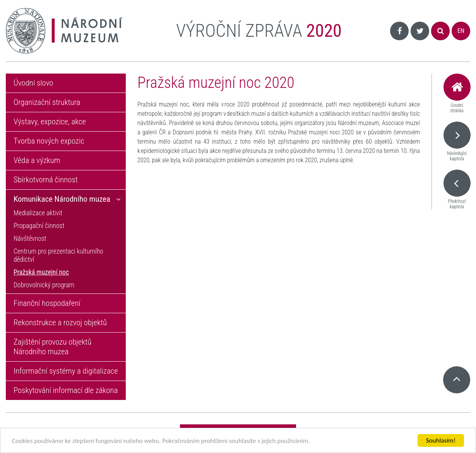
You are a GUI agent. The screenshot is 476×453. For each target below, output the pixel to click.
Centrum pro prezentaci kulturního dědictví (58, 255)
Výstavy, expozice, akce (50, 122)
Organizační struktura (47, 102)
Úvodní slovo (33, 83)
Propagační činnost (39, 226)
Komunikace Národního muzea (62, 199)
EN (461, 31)
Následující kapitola (457, 142)
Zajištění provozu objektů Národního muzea (52, 347)
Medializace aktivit (38, 213)
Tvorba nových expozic (49, 141)
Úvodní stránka (457, 94)
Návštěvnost (30, 239)
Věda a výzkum (37, 160)
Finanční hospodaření (47, 303)
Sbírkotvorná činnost (46, 180)
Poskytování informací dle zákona (66, 390)
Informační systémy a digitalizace (66, 371)
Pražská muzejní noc (41, 272)
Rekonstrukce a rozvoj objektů (60, 323)
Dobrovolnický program (44, 285)
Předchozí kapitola (457, 190)
